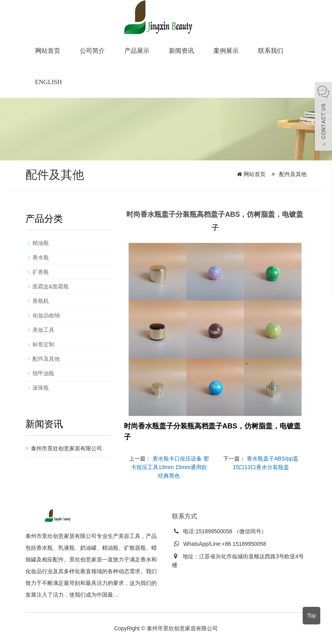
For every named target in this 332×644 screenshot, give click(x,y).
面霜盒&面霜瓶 (51, 286)
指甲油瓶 (43, 373)
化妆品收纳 (46, 315)
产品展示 (137, 51)
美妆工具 (43, 330)
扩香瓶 (41, 272)
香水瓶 (41, 257)
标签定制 (43, 344)
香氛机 (41, 301)
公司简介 (92, 51)
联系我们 (271, 51)
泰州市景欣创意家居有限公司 (66, 448)
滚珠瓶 (41, 388)
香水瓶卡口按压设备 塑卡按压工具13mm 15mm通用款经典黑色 (170, 467)
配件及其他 (293, 174)
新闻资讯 (181, 51)
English (48, 82)
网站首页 (48, 51)
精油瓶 (41, 243)
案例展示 (226, 51)
